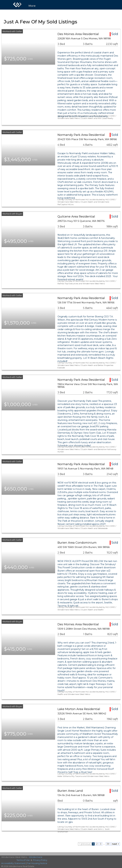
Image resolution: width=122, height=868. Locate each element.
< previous (85, 844)
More (32, 6)
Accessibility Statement (13, 863)
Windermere (36, 857)
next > (115, 844)
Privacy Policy (40, 860)
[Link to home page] (17, 5)
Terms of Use (23, 860)
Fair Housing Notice (37, 863)
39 (108, 844)
